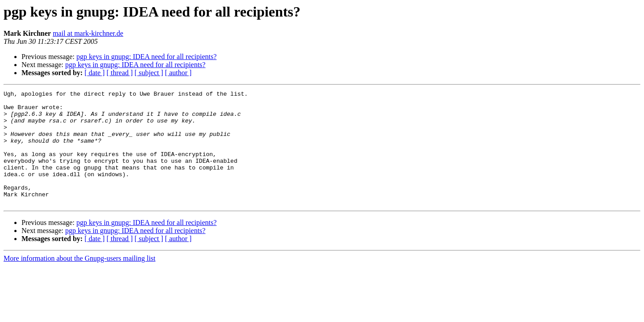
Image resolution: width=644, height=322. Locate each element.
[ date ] (95, 73)
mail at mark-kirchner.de (88, 33)
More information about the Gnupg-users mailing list (80, 281)
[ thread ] (120, 73)
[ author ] (178, 73)
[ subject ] (149, 73)
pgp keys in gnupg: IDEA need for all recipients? (147, 57)
